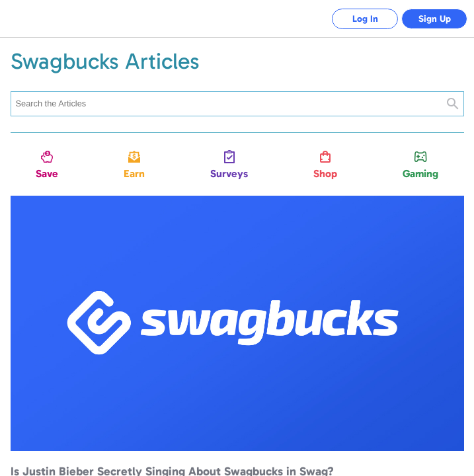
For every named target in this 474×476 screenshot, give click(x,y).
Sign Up (435, 19)
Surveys (229, 174)
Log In (365, 19)
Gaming (420, 174)
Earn (134, 174)
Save (47, 174)
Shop (325, 174)
